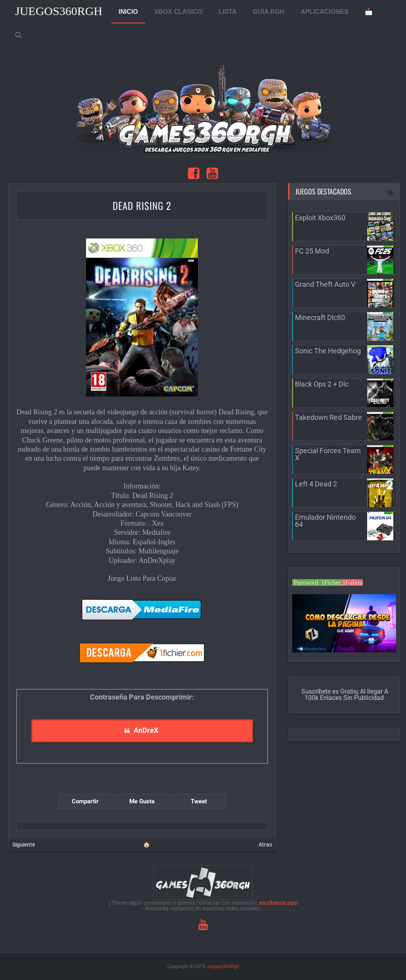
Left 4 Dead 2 (316, 484)
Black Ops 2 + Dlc (322, 384)
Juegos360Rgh (59, 11)
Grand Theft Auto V (325, 284)
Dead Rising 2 (142, 205)
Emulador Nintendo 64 (325, 521)
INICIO (128, 12)
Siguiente (24, 845)
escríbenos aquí (279, 903)
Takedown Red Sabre (328, 417)
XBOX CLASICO (178, 12)
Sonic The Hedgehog (328, 351)
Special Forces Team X (328, 454)
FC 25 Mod (312, 251)
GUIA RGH (269, 12)
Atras (265, 845)
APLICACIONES (325, 12)
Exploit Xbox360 (320, 218)
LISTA (228, 12)
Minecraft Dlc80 (320, 317)
